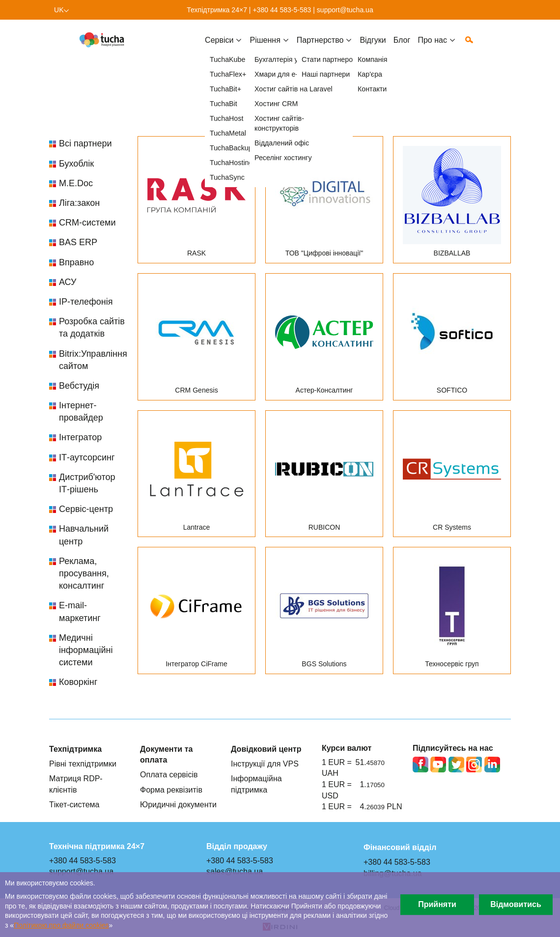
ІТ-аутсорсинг (87, 457)
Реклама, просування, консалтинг (84, 573)
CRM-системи (87, 223)
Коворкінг (78, 682)
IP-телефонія (86, 302)
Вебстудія (79, 386)
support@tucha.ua (345, 10)
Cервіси (219, 48)
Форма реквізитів (171, 790)
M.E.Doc (76, 183)
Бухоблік (76, 164)
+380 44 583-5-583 (282, 10)
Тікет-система (74, 804)
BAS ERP (78, 242)
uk (59, 10)
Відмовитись (516, 905)
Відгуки (373, 48)
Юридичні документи (178, 804)
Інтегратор (80, 437)
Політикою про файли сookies (61, 925)
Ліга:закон (79, 203)
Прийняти (437, 905)
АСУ (68, 282)
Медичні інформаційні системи (86, 650)
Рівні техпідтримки (83, 764)
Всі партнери (85, 143)
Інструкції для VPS (265, 764)
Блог (402, 48)
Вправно (76, 262)
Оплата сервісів (169, 774)
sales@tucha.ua (235, 871)
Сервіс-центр (86, 509)
